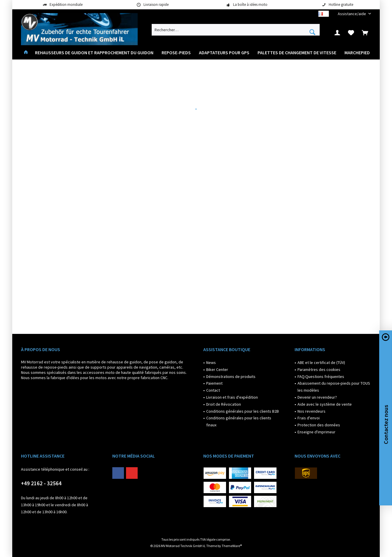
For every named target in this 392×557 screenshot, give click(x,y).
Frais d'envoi (309, 418)
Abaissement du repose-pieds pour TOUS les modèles (334, 387)
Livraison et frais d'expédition (232, 397)
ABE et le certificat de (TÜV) (321, 362)
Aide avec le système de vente (325, 404)
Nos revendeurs (311, 411)
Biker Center (217, 369)
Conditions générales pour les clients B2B (243, 411)
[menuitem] (352, 14)
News (211, 362)
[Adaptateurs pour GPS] (224, 53)
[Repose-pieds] (176, 53)
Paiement (214, 383)
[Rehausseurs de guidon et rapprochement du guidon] (94, 53)
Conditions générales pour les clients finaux (239, 421)
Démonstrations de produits (231, 376)
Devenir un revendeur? (317, 397)
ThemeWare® (232, 546)
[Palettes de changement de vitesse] (297, 53)
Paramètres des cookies (319, 369)
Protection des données (319, 425)
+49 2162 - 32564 (41, 483)
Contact (213, 390)
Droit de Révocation (224, 404)
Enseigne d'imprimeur (316, 432)
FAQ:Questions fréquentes (321, 376)
